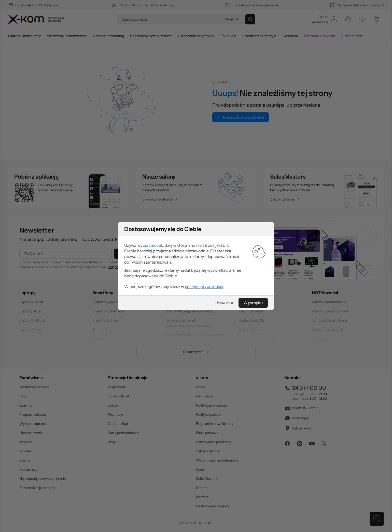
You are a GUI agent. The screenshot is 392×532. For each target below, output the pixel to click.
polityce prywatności (204, 286)
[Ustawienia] (224, 303)
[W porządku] (253, 303)
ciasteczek (153, 245)
